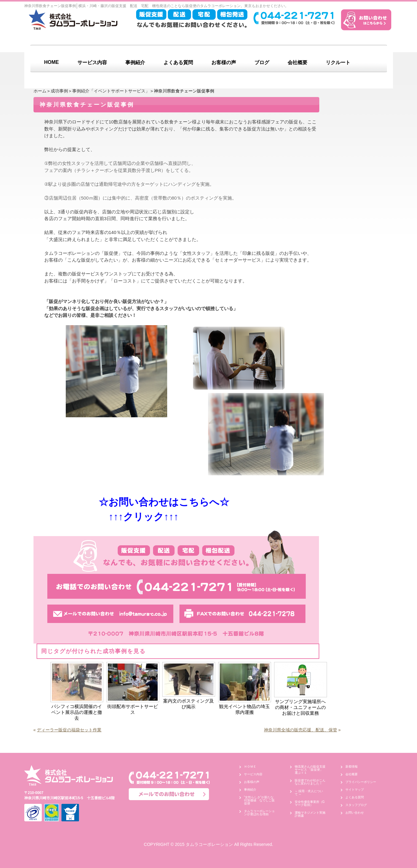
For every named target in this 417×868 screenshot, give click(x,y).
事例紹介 (135, 62)
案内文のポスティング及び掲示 (189, 704)
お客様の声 (224, 62)
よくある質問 (178, 62)
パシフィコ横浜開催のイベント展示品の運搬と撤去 (77, 712)
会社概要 (297, 62)
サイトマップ (355, 790)
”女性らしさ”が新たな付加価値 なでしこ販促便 (259, 800)
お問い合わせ (355, 813)
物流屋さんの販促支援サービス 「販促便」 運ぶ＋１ (311, 770)
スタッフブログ (356, 805)
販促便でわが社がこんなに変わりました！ (310, 782)
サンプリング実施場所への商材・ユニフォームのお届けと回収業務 (300, 707)
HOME (52, 62)
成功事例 (59, 91)
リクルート (338, 62)
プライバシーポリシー (361, 782)
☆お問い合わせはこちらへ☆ (158, 502)
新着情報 (352, 767)
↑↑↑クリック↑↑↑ (116, 517)
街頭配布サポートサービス (133, 709)
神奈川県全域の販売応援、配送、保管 (301, 730)
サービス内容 (92, 62)
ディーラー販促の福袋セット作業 (69, 730)
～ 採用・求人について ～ (309, 793)
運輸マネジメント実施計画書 (310, 814)
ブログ (262, 62)
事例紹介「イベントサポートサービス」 (111, 91)
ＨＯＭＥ (250, 767)
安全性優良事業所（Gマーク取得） (310, 803)
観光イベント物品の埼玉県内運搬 (244, 709)
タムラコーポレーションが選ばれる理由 (259, 813)
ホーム (40, 91)
